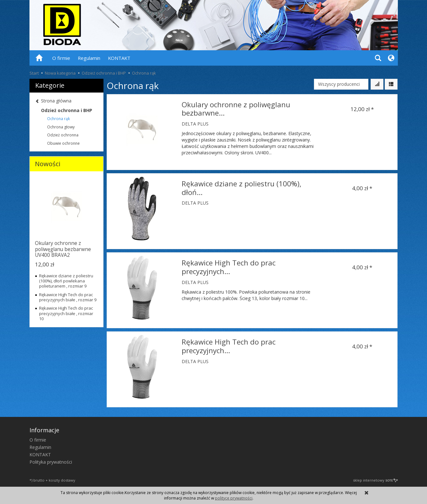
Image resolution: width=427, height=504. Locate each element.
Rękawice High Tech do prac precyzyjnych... (229, 267)
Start (34, 73)
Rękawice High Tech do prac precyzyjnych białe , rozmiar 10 (66, 313)
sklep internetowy (375, 480)
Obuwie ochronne (63, 143)
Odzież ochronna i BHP (67, 110)
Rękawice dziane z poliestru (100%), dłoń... (242, 188)
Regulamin (89, 58)
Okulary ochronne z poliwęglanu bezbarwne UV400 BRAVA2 (63, 249)
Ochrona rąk (58, 119)
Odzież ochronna (63, 135)
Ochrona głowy (61, 127)
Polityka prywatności (51, 462)
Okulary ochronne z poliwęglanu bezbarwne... (236, 109)
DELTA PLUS (195, 124)
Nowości (48, 164)
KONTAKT (119, 58)
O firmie (61, 58)
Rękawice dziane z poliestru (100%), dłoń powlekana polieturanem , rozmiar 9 (66, 281)
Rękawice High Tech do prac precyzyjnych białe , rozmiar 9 (68, 297)
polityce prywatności (234, 498)
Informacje (44, 430)
